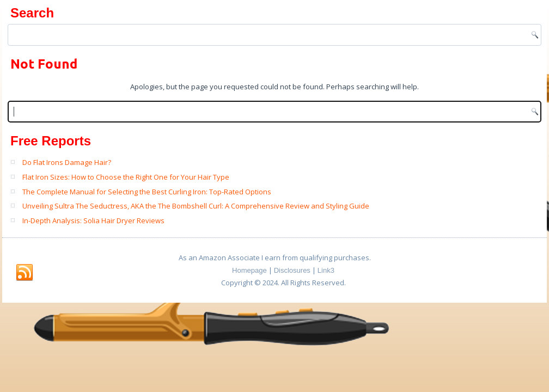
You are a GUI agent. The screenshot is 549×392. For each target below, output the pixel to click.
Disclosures (292, 270)
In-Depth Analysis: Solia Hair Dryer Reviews (93, 220)
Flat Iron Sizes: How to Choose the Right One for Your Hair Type (126, 177)
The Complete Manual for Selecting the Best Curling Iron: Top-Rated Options (147, 192)
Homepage (249, 270)
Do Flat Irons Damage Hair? (67, 162)
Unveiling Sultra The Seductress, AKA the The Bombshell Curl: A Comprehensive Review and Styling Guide (196, 206)
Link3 (326, 270)
